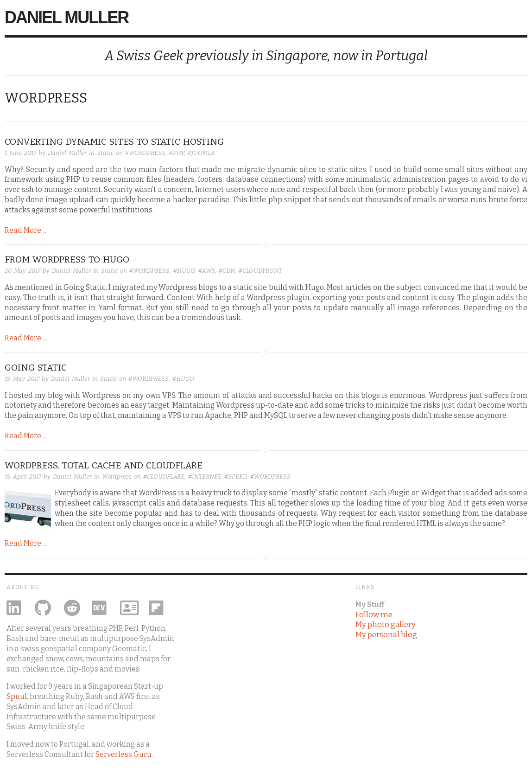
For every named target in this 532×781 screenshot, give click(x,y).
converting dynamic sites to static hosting (114, 142)
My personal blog (386, 634)
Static (105, 153)
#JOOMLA (201, 153)
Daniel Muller (66, 17)
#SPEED (235, 477)
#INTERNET (204, 477)
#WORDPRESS (145, 153)
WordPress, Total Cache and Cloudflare (104, 465)
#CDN (227, 271)
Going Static (36, 368)
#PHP (177, 153)
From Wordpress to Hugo (67, 259)
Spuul (17, 696)
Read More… (25, 230)
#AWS (207, 271)
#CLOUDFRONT (260, 271)
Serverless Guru (123, 754)
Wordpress (117, 477)
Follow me (374, 615)
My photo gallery (385, 624)
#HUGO (184, 271)
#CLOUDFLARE (164, 477)
